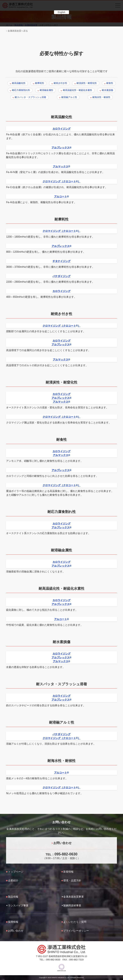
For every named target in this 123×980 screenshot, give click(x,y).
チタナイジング (61, 261)
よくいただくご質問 (75, 922)
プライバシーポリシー (76, 931)
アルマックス (61, 167)
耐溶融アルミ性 (69, 97)
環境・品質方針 (72, 881)
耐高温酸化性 (19, 83)
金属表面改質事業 (74, 897)
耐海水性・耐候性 (101, 97)
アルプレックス (61, 148)
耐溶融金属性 (46, 90)
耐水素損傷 (107, 90)
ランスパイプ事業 (18, 906)
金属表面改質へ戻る (18, 31)
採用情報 (13, 922)
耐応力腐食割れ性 (21, 90)
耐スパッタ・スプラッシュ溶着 (30, 97)
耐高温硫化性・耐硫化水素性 (78, 90)
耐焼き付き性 (60, 83)
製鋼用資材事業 (72, 906)
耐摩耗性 (40, 83)
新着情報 (68, 872)
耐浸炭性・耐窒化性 (87, 83)
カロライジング (61, 129)
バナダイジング (61, 276)
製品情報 (13, 897)
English (61, 12)
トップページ (16, 872)
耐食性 (110, 83)
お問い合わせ (62, 843)
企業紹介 (13, 881)
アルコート (61, 197)
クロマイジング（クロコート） (61, 182)
